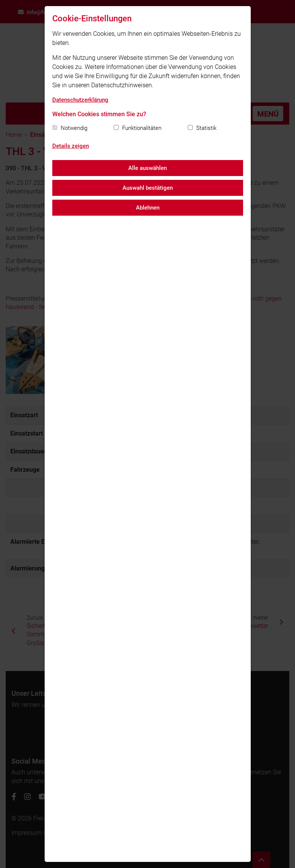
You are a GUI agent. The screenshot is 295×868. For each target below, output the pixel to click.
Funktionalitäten (142, 128)
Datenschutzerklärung (80, 100)
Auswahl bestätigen (148, 188)
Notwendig (74, 128)
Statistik (206, 128)
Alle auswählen (147, 168)
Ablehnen (148, 208)
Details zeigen (71, 146)
